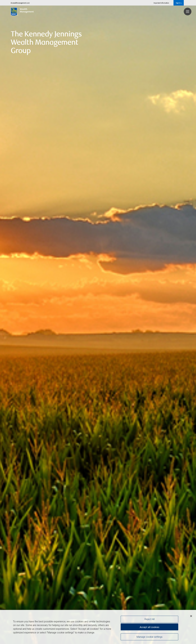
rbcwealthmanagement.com (20, 3)
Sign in (179, 3)
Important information (161, 3)
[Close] (191, 616)
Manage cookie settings (150, 637)
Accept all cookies (149, 627)
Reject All (150, 619)
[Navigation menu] (188, 12)
